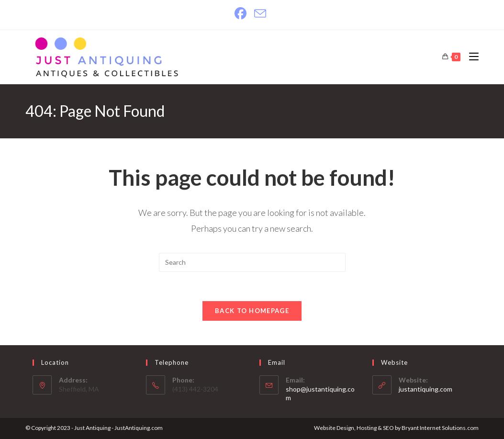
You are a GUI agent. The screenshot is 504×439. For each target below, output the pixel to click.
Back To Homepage (252, 311)
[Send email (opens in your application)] (260, 14)
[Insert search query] (252, 262)
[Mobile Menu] (470, 57)
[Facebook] (242, 14)
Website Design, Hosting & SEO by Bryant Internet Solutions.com (396, 428)
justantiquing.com (426, 389)
